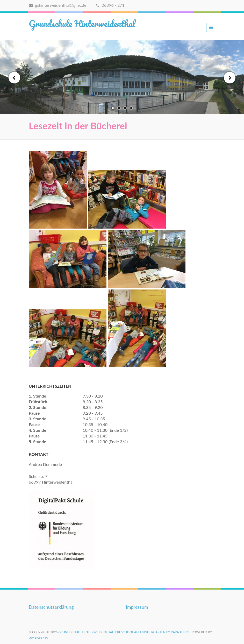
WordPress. (39, 638)
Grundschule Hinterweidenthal (82, 23)
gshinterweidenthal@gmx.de (58, 5)
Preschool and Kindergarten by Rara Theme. (153, 632)
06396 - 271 (110, 5)
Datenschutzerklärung (51, 607)
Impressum (137, 607)
